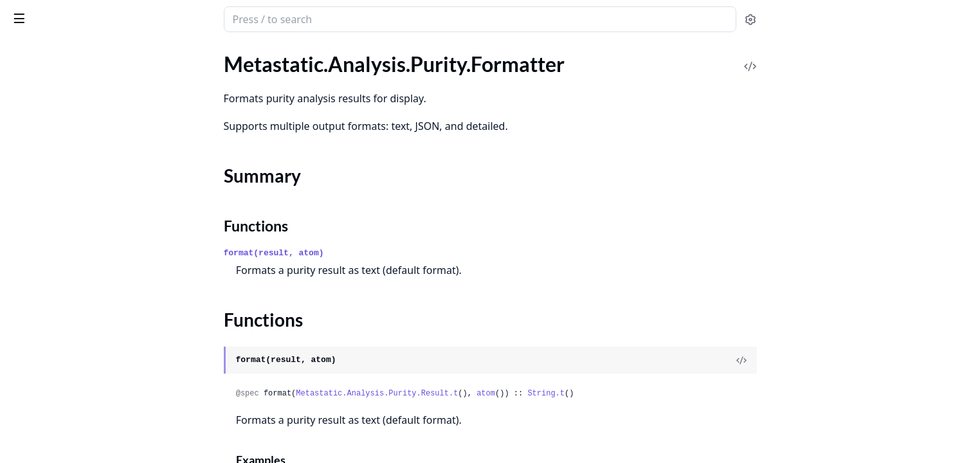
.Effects (25, 84)
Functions (45, 139)
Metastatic (77, 14)
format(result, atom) (370, 253)
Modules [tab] (83, 55)
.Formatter (32, 101)
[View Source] (838, 360)
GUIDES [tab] (26, 55)
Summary (43, 124)
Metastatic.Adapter (52, 427)
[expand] (180, 86)
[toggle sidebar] (176, 18)
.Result (24, 162)
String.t (642, 394)
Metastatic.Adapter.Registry (71, 444)
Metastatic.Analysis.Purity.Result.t (473, 394)
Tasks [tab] (146, 55)
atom (582, 394)
